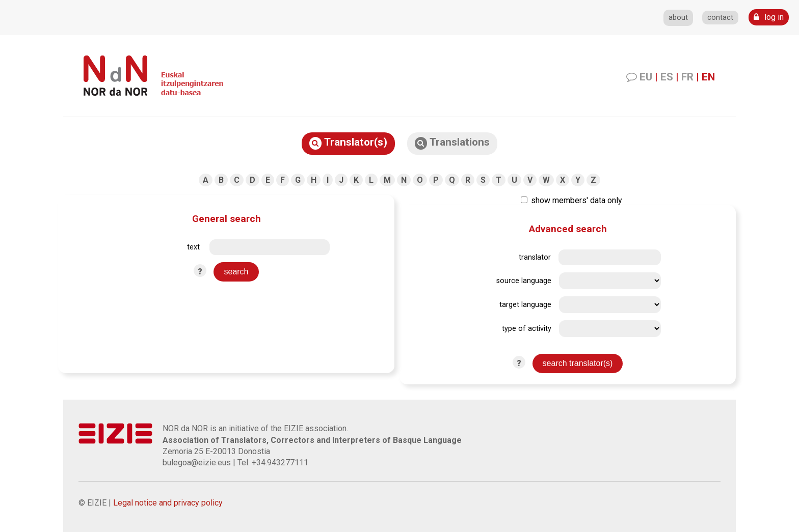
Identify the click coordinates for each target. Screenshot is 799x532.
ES (667, 77)
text (193, 247)
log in (769, 17)
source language (524, 281)
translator (535, 257)
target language (525, 305)
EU (646, 77)
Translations (452, 143)
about (678, 18)
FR (687, 77)
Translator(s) (348, 143)
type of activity (527, 329)
